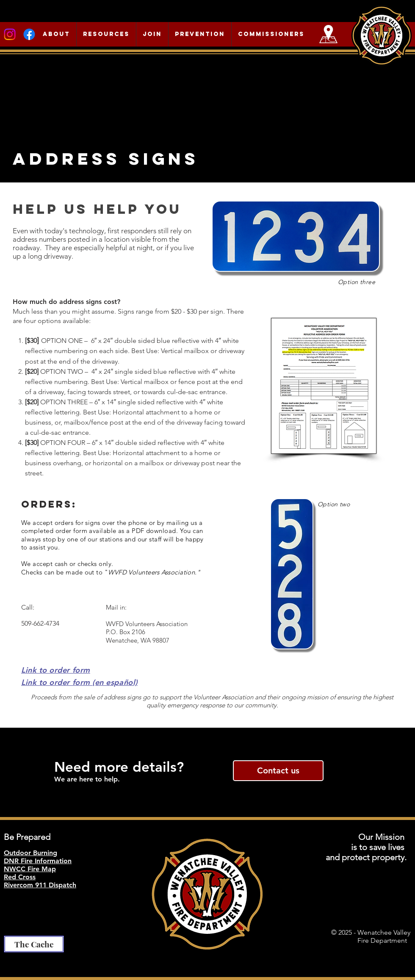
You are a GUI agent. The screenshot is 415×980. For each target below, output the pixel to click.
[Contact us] (278, 771)
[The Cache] (34, 944)
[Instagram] (10, 34)
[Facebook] (29, 34)
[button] (56, 34)
